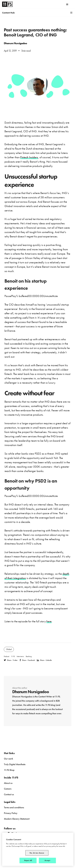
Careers (8, 789)
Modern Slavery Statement (17, 819)
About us (8, 783)
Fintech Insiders (29, 157)
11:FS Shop (9, 770)
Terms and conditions (14, 807)
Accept (47, 860)
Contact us (9, 794)
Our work (8, 759)
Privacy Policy (11, 813)
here (49, 621)
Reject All (28, 860)
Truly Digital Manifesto (15, 764)
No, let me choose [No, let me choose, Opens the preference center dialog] (37, 853)
